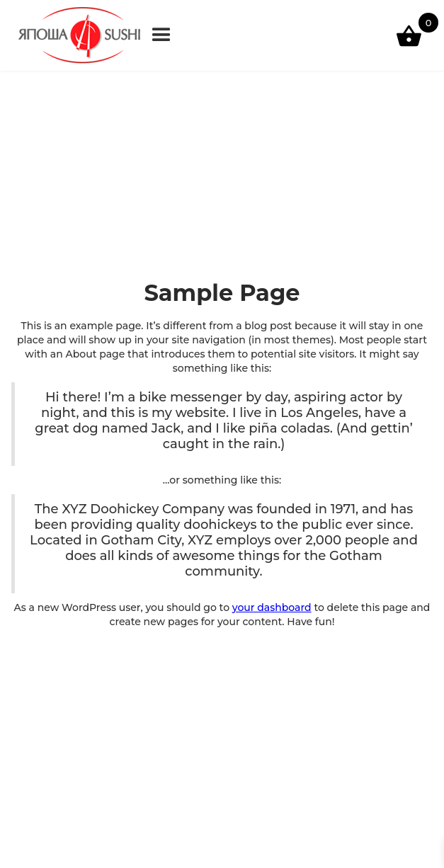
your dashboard (272, 607)
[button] (161, 35)
